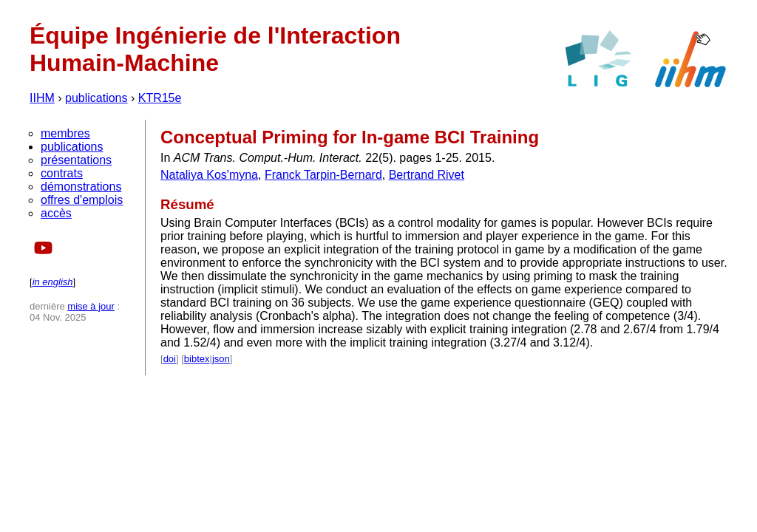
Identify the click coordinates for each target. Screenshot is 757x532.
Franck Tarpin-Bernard (323, 175)
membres (65, 133)
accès (56, 213)
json (221, 359)
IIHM (42, 98)
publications (96, 98)
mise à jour (91, 306)
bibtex (197, 359)
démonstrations (81, 187)
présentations (76, 160)
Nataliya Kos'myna (209, 175)
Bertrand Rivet (427, 175)
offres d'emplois (82, 200)
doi (170, 359)
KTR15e (160, 98)
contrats (62, 173)
